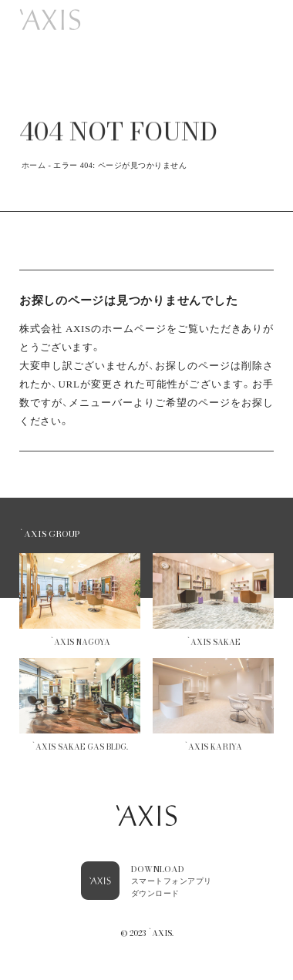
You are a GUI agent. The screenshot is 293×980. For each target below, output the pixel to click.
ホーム (34, 165)
